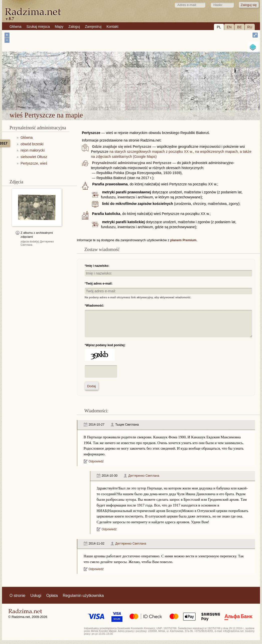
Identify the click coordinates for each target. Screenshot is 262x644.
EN (229, 27)
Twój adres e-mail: (99, 284)
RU (250, 27)
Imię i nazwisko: (98, 266)
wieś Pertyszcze (149, 97)
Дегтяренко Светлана (144, 476)
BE (240, 27)
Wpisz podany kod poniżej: (106, 345)
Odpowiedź (96, 461)
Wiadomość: (95, 306)
